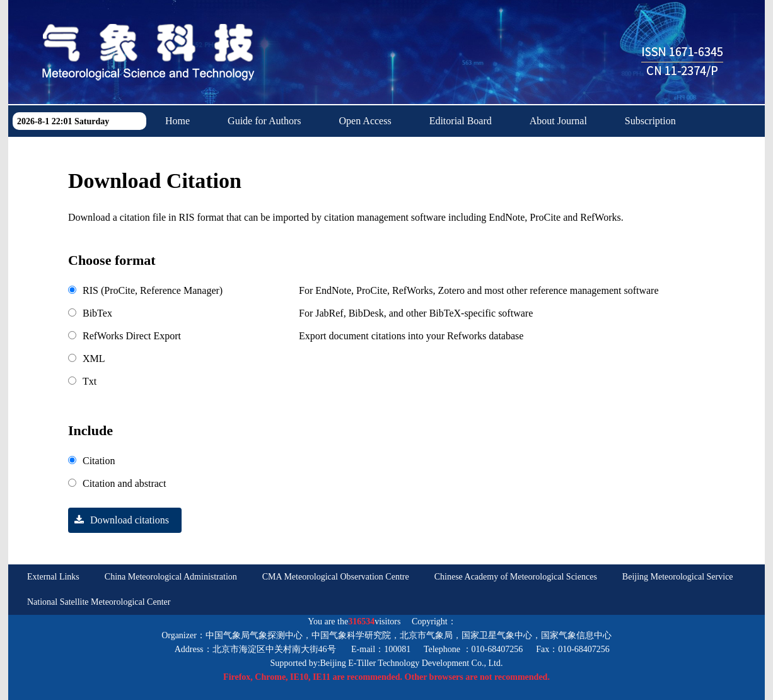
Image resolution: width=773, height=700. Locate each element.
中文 (284, 152)
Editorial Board (461, 121)
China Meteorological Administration (171, 577)
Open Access (365, 121)
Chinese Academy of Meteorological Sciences (516, 577)
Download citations (119, 520)
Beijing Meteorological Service (678, 577)
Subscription (650, 121)
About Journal (558, 121)
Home (177, 121)
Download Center (201, 152)
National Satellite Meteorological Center (99, 602)
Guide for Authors (264, 121)
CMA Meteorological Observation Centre (336, 577)
